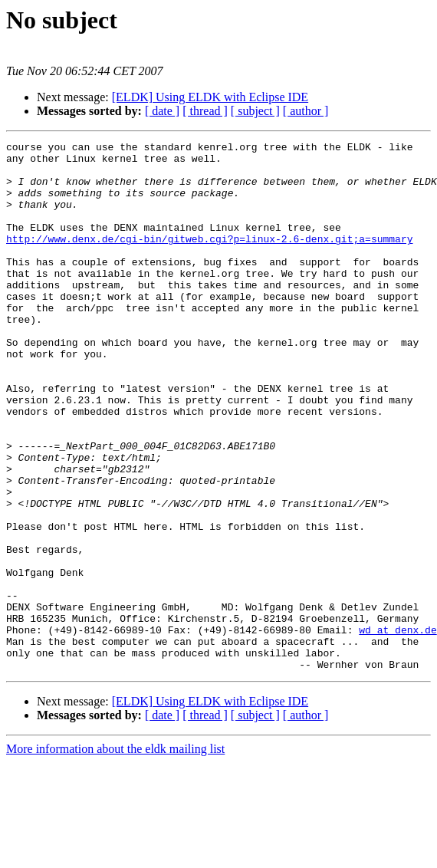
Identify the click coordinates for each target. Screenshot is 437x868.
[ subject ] (255, 111)
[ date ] (162, 111)
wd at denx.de (398, 728)
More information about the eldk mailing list (115, 855)
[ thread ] (205, 111)
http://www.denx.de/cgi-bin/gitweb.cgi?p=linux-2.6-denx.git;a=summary (209, 259)
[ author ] (306, 111)
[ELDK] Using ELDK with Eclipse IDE (210, 97)
